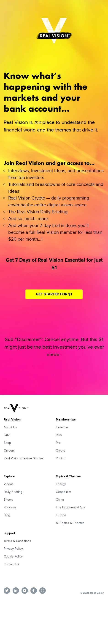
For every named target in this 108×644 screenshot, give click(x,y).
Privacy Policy (13, 549)
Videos (9, 484)
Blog (7, 515)
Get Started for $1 (54, 294)
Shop (7, 443)
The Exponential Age (71, 507)
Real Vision (12, 419)
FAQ (7, 435)
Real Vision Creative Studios (24, 458)
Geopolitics (64, 492)
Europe (61, 515)
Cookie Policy (13, 556)
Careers (9, 450)
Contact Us (11, 564)
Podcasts (10, 507)
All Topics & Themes (70, 523)
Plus (59, 435)
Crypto (61, 450)
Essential (62, 427)
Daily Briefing (13, 492)
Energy (61, 484)
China (60, 499)
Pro (58, 443)
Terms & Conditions (17, 541)
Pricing (61, 458)
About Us (10, 427)
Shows (8, 499)
